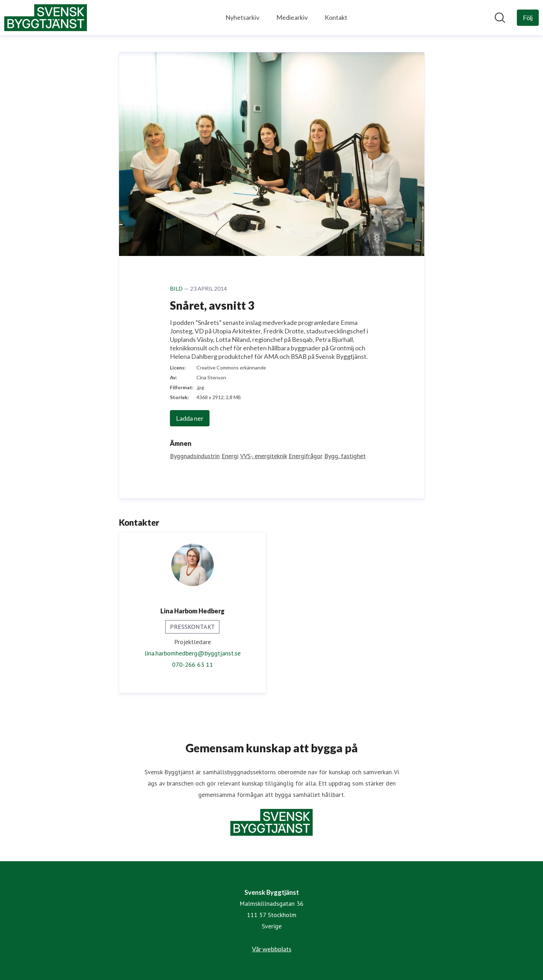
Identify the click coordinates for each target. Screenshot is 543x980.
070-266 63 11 (193, 664)
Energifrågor (306, 456)
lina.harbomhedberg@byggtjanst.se (193, 653)
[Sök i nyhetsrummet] (500, 18)
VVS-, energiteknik (264, 456)
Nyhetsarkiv (242, 17)
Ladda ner (190, 418)
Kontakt (336, 17)
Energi (230, 456)
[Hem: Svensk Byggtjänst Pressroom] (46, 18)
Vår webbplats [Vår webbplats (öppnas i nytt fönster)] (272, 949)
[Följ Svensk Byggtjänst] (528, 18)
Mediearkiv (292, 17)
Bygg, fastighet (345, 456)
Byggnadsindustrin (195, 456)
